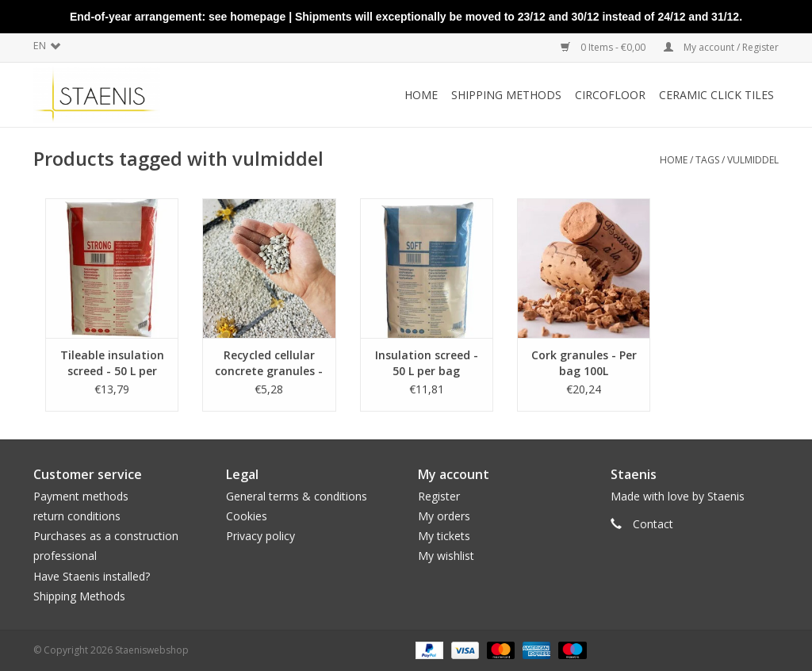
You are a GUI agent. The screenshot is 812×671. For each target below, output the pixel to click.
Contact (653, 524)
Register (439, 496)
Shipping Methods (79, 596)
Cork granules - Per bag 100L (584, 363)
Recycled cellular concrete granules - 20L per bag (269, 363)
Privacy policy (260, 536)
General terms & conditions (297, 496)
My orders (444, 516)
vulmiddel (753, 160)
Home (421, 95)
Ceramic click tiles (716, 95)
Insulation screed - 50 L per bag (427, 363)
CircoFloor (610, 95)
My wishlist (446, 556)
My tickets (444, 536)
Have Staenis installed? (92, 576)
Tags (707, 160)
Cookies (247, 516)
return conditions (77, 516)
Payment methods (81, 496)
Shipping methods (506, 95)
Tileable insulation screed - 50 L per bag (112, 363)
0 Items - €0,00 (604, 47)
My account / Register (721, 47)
